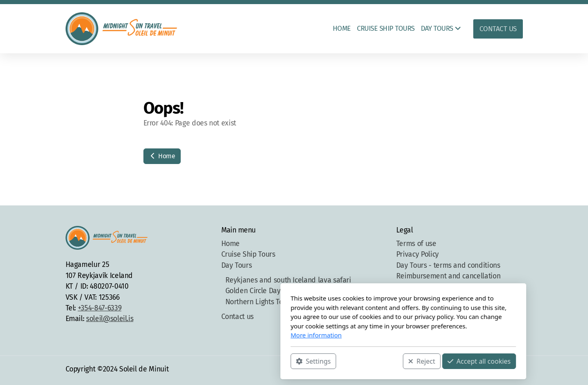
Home (162, 156)
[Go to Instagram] (492, 370)
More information (207, 335)
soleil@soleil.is (110, 319)
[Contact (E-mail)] (517, 370)
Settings (204, 361)
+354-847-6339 (100, 308)
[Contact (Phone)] (504, 370)
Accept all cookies (370, 361)
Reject (313, 361)
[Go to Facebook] (480, 370)
